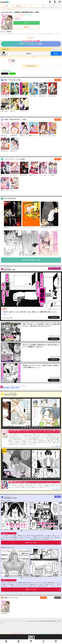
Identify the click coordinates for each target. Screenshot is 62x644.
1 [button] (20, 427)
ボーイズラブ (14, 9)
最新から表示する (56, 49)
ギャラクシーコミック (7, 621)
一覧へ (57, 80)
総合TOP (6, 6)
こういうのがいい (7, 501)
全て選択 (4, 55)
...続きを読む (57, 586)
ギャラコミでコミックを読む (31, 43)
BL (43, 6)
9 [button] (39, 427)
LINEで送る (12, 74)
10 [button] (42, 427)
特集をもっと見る (54, 268)
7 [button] (35, 427)
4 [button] (27, 427)
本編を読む (27, 27)
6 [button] (32, 427)
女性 (8, 9)
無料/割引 (19, 6)
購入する (56, 53)
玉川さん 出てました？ (8, 548)
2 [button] (23, 427)
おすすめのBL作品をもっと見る (31, 260)
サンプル (27, 23)
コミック (3, 9)
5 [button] (30, 427)
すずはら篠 (18, 17)
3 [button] (25, 427)
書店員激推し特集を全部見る (32, 387)
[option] (16, 413)
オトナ (56, 6)
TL (31, 6)
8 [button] (37, 427)
